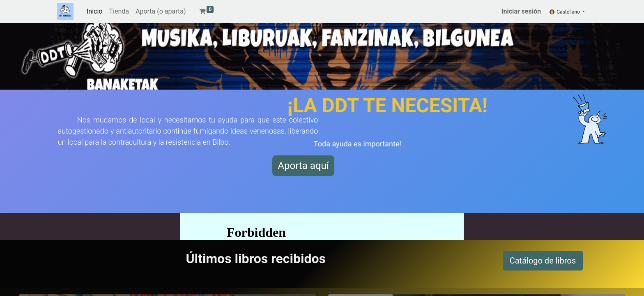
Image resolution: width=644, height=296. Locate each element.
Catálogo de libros (543, 261)
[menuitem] (94, 12)
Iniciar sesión (521, 11)
